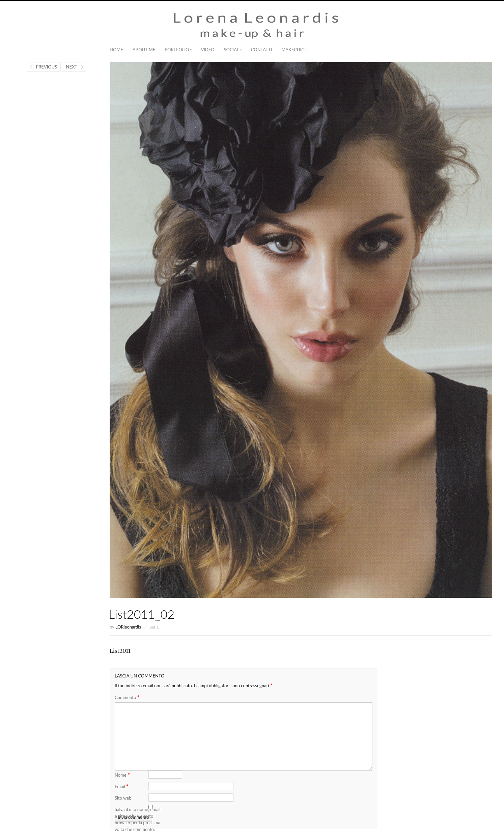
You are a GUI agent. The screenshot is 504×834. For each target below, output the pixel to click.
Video (207, 50)
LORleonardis (128, 627)
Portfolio (177, 50)
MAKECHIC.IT (295, 50)
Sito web (123, 798)
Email (122, 786)
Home (116, 50)
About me (144, 50)
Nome (122, 774)
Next (72, 67)
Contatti (261, 50)
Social (231, 50)
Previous (46, 67)
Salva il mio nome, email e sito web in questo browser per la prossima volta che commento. (138, 819)
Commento (127, 697)
